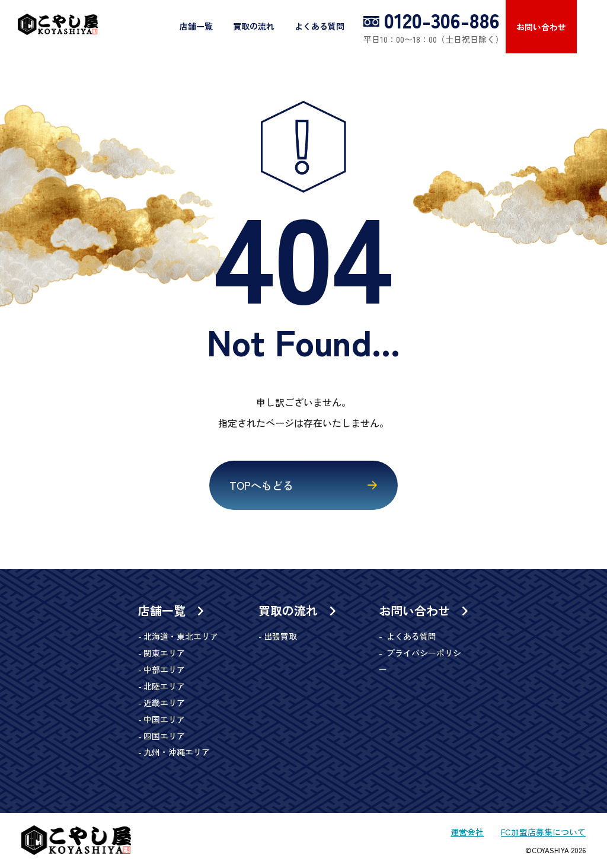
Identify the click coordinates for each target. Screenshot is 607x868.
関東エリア (164, 654)
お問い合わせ (542, 27)
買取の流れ (254, 26)
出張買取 (280, 637)
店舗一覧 (197, 26)
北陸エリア (164, 687)
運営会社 (467, 833)
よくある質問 (320, 26)
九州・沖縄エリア (177, 754)
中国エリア (164, 720)
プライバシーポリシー (427, 654)
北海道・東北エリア (181, 637)
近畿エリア (164, 704)
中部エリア (164, 671)
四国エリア (164, 737)
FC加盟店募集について (543, 833)
